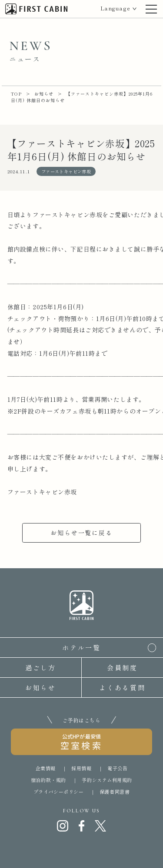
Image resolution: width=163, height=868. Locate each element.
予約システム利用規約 (107, 780)
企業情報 (46, 768)
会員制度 (123, 668)
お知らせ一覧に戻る (81, 533)
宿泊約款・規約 (48, 780)
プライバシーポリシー (59, 792)
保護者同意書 (115, 792)
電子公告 (117, 768)
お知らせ (41, 687)
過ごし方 (41, 668)
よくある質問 (123, 687)
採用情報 (81, 768)
